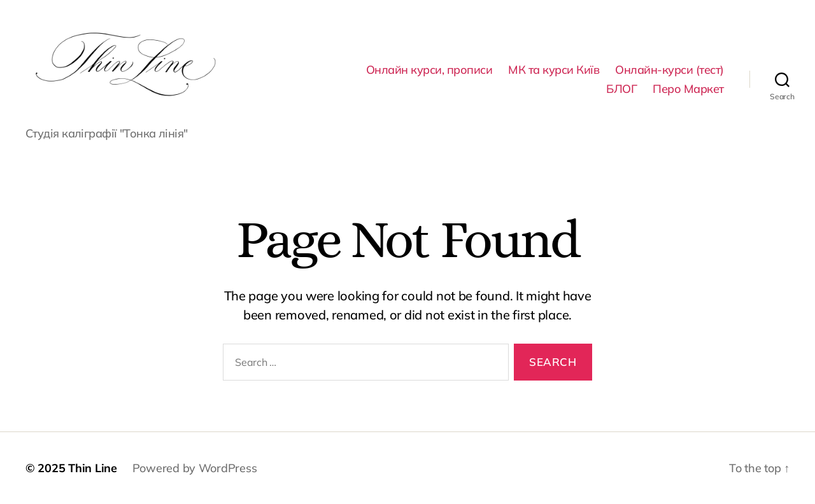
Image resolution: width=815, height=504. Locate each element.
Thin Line (93, 468)
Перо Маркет (688, 89)
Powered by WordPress (195, 468)
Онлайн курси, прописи (429, 70)
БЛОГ (621, 89)
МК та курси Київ (554, 70)
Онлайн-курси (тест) (670, 70)
